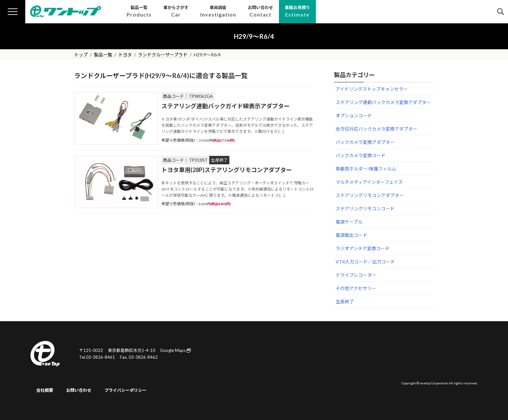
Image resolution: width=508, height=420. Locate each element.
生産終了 (345, 302)
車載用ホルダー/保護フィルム (366, 169)
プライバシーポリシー (125, 390)
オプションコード (354, 116)
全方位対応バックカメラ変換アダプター (376, 129)
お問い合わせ (79, 390)
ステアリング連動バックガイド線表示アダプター (225, 106)
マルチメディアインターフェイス (369, 182)
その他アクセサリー (356, 288)
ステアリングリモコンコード (365, 209)
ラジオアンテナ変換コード (363, 248)
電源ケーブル (349, 222)
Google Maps (175, 350)
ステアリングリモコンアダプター (370, 195)
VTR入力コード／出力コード (365, 262)
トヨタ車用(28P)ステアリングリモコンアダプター (227, 170)
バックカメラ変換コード (361, 155)
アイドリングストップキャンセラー (372, 89)
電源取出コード (352, 235)
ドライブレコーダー (356, 275)
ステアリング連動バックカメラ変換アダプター (383, 102)
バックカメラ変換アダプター (365, 142)
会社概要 (45, 390)
